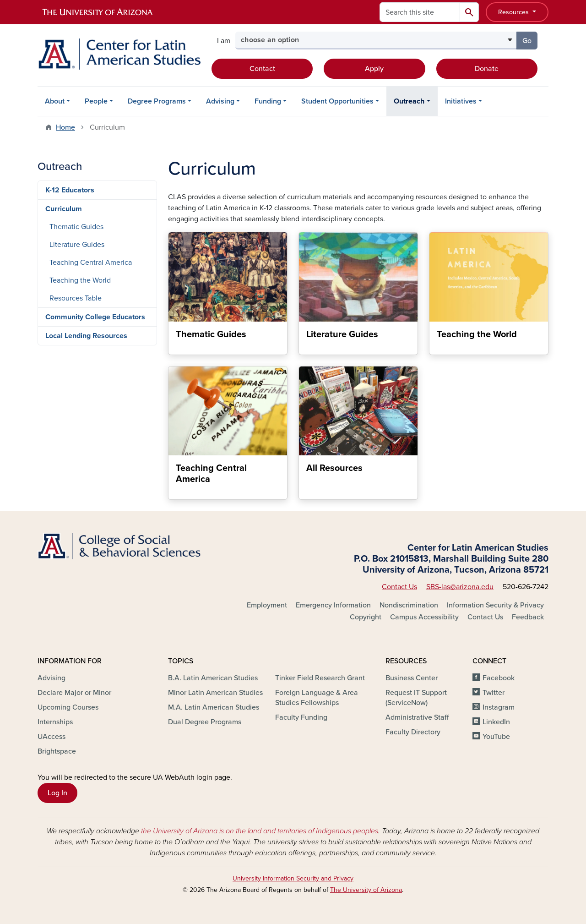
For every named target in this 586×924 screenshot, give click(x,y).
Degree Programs (157, 101)
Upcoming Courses (68, 707)
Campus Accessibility (424, 617)
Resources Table (76, 298)
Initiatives (461, 101)
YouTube (496, 737)
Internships (55, 722)
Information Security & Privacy (495, 605)
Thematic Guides (76, 227)
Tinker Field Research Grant (320, 678)
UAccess (52, 737)
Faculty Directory (413, 732)
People (96, 101)
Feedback (528, 617)
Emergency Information (333, 605)
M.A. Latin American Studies (214, 707)
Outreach (409, 101)
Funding (268, 101)
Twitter (494, 693)
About (55, 101)
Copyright (366, 617)
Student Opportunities (337, 101)
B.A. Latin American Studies (213, 678)
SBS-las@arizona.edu (460, 587)
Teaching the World (80, 280)
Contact (262, 69)
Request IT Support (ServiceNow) (416, 698)
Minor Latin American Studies (215, 693)
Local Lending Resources (86, 336)
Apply (374, 69)
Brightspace (57, 751)
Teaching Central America (91, 262)
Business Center (412, 678)
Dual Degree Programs (205, 722)
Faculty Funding (301, 717)
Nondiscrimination (409, 605)
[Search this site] (420, 12)
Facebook (499, 678)
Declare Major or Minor (74, 693)
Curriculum (64, 209)
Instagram (499, 707)
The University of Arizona (366, 890)
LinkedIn (496, 722)
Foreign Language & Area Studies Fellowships (317, 698)
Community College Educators (95, 317)
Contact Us (399, 587)
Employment (267, 605)
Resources (514, 12)
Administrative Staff (417, 717)
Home (65, 127)
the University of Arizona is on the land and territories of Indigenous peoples (260, 831)
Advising (220, 101)
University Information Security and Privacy (293, 878)
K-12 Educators (70, 190)
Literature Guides (77, 245)
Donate (487, 69)
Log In (57, 793)
